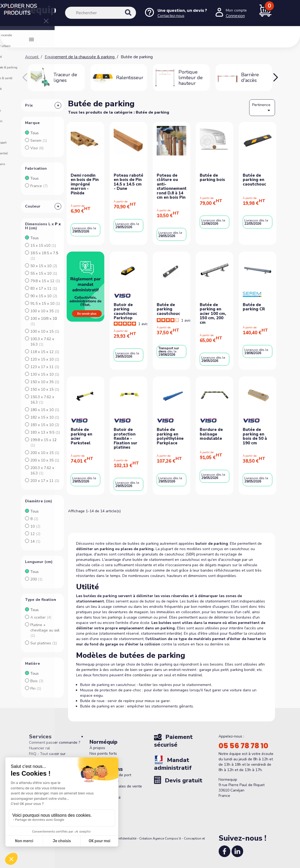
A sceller (41, 617)
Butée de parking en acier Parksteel (81, 436)
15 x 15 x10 (43, 246)
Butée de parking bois (212, 178)
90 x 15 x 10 (44, 296)
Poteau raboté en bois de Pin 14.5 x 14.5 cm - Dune (128, 182)
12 (35, 534)
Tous (35, 133)
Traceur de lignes (65, 77)
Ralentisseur (130, 78)
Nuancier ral (40, 748)
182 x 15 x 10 (45, 417)
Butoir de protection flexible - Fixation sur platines (126, 438)
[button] (275, 78)
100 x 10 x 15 (45, 331)
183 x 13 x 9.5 (45, 432)
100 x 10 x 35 (45, 311)
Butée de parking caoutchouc (168, 309)
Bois (37, 681)
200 (36, 579)
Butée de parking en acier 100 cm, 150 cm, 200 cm (213, 314)
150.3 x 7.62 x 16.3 (42, 400)
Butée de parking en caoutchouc (254, 180)
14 (35, 541)
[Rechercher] (101, 13)
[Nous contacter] (176, 13)
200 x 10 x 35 (45, 460)
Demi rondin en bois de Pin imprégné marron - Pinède (85, 184)
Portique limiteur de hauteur (191, 78)
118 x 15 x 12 (45, 352)
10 (35, 526)
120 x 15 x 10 (45, 359)
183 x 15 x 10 (45, 425)
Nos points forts (103, 753)
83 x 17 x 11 (44, 288)
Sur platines (44, 643)
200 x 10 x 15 (45, 453)
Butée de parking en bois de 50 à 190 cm (255, 436)
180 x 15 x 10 (45, 410)
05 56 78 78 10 (243, 746)
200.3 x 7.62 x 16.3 (42, 471)
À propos (97, 748)
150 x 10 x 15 (45, 389)
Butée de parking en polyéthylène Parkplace (170, 436)
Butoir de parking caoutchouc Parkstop (125, 311)
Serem (39, 141)
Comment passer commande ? (55, 742)
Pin (36, 689)
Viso (37, 148)
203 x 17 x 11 (45, 481)
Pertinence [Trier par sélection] (262, 108)
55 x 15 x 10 (44, 273)
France (39, 186)
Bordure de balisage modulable (211, 434)
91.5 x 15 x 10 (45, 304)
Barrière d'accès (250, 77)
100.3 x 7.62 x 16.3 (42, 342)
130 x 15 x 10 (45, 374)
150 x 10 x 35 (45, 382)
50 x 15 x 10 (44, 266)
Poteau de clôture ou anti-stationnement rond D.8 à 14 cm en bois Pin (172, 186)
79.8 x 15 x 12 (45, 281)
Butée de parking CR (254, 307)
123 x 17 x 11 (45, 367)
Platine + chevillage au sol (45, 630)
